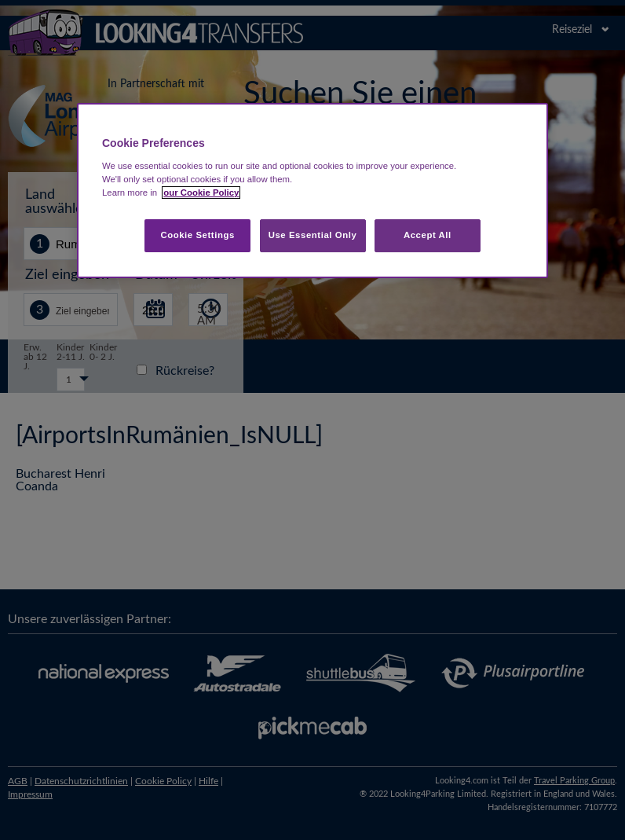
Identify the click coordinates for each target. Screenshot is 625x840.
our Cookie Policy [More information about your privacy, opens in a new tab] (201, 193)
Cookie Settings (197, 235)
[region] (312, 191)
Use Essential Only (313, 235)
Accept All (428, 235)
